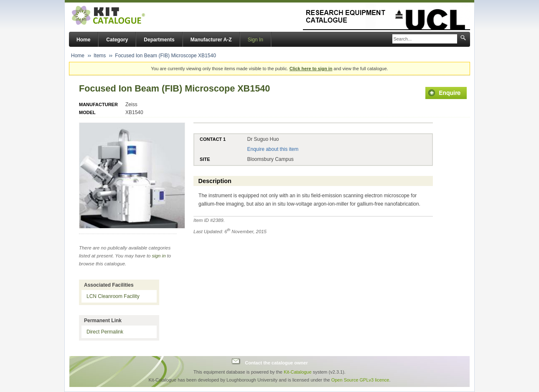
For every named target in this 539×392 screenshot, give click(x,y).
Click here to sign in (311, 69)
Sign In (256, 40)
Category (117, 40)
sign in (159, 256)
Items (100, 56)
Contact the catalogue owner (276, 362)
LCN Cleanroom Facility (113, 296)
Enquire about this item (273, 149)
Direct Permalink (105, 332)
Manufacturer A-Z (211, 40)
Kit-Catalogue (298, 372)
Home (83, 40)
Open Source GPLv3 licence (360, 380)
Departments (159, 40)
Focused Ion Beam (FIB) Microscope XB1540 (165, 56)
